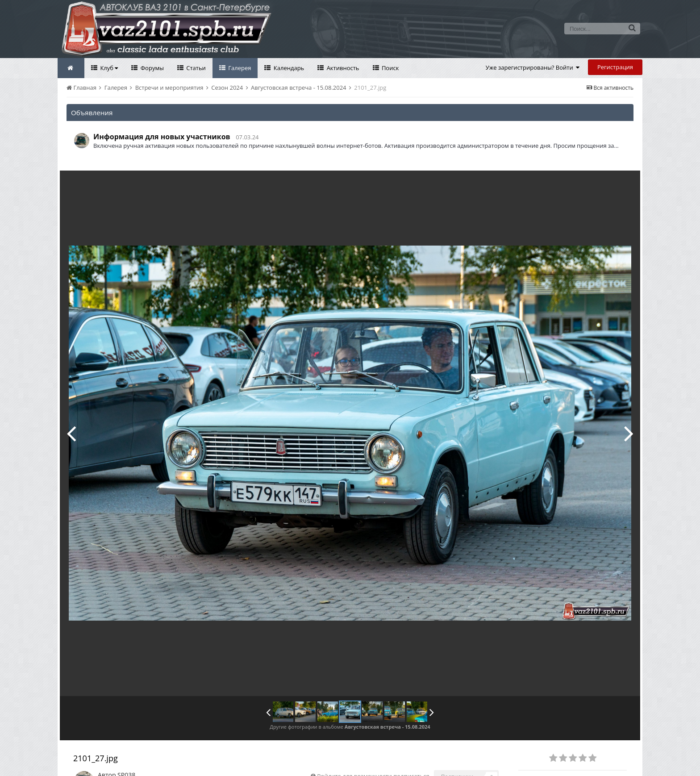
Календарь (288, 68)
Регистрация (615, 67)
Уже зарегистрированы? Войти (533, 67)
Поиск (390, 68)
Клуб (108, 68)
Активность (342, 68)
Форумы (151, 68)
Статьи (195, 68)
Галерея (239, 68)
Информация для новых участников (162, 137)
